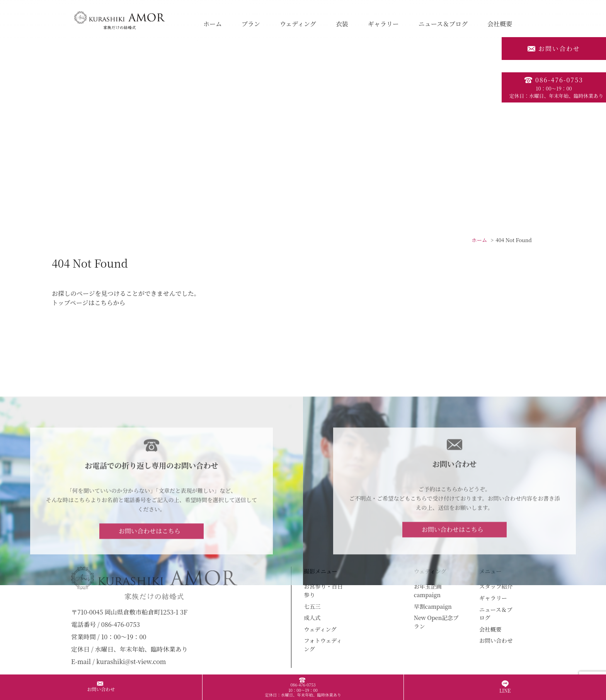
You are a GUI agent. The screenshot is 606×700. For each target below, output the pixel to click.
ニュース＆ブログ (443, 24)
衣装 (342, 24)
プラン (251, 24)
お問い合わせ (554, 49)
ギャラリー (383, 24)
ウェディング (298, 24)
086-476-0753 (554, 87)
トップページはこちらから (89, 303)
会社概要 (500, 24)
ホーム (213, 24)
